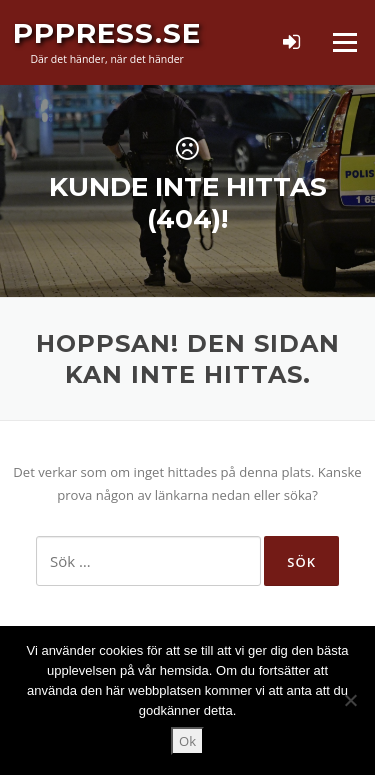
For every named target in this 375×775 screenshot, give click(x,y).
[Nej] (350, 700)
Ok (187, 741)
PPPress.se (107, 33)
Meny (344, 42)
